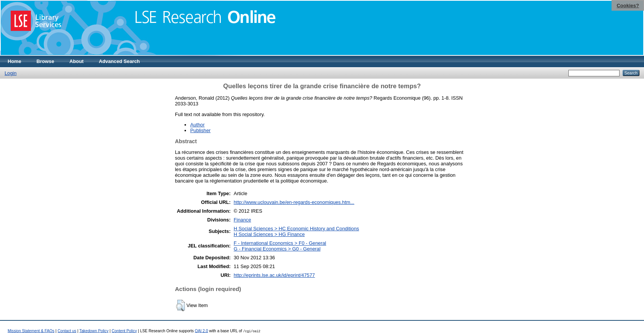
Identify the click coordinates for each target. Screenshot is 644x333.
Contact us (67, 331)
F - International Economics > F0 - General (280, 243)
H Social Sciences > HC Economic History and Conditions (296, 229)
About (77, 61)
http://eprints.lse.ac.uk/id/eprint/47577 (274, 275)
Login (11, 73)
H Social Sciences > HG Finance (269, 234)
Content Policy (124, 331)
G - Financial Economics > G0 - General (277, 249)
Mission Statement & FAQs (31, 331)
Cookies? (628, 6)
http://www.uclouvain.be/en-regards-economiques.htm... (294, 202)
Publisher (200, 130)
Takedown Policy (94, 331)
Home (15, 61)
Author (197, 125)
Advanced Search (119, 61)
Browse (45, 61)
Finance (243, 220)
